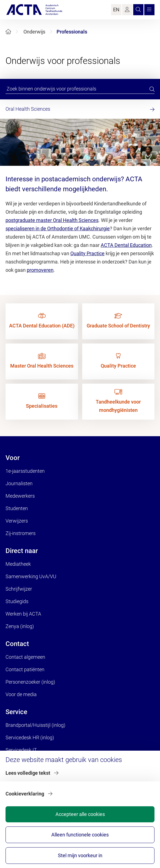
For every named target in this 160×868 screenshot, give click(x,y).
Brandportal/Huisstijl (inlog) (35, 725)
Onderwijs (34, 32)
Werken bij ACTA (23, 614)
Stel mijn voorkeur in (80, 855)
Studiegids (17, 601)
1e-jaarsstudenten (25, 471)
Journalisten (19, 483)
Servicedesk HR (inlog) (30, 737)
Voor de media (21, 694)
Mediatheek (18, 564)
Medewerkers (20, 496)
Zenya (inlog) (20, 626)
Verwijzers (17, 521)
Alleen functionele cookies (80, 835)
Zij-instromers (21, 533)
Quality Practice (87, 253)
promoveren (40, 270)
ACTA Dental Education (126, 245)
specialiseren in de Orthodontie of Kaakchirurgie (58, 228)
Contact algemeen (25, 657)
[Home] (8, 32)
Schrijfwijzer (19, 589)
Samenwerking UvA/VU (31, 576)
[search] (152, 89)
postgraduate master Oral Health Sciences (52, 220)
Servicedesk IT (21, 750)
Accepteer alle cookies (80, 814)
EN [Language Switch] (116, 10)
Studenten (17, 508)
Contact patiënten (25, 669)
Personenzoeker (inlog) (30, 682)
